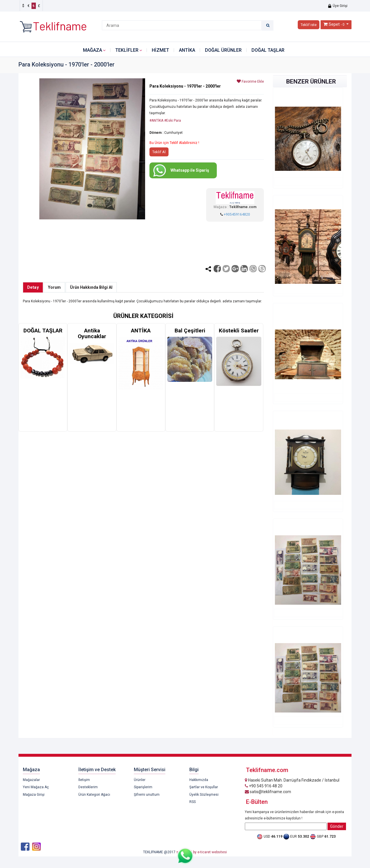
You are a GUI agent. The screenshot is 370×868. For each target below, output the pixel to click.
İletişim (84, 780)
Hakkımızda (199, 780)
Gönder (337, 826)
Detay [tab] (33, 287)
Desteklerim (88, 787)
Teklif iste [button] (309, 25)
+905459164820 (237, 214)
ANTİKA (187, 50)
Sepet (334, 24)
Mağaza (92, 50)
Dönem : (156, 133)
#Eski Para (173, 121)
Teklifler (127, 50)
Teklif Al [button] (159, 152)
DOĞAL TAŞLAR (268, 50)
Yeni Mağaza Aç (36, 787)
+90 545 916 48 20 (264, 786)
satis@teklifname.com (268, 792)
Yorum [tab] (54, 287)
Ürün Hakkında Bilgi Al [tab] (91, 287)
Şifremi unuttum (147, 795)
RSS (193, 802)
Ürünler (140, 780)
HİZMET (160, 50)
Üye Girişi (337, 6)
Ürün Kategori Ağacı (94, 795)
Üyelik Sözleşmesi (204, 795)
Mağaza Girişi (34, 795)
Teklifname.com (243, 207)
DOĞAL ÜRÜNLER (223, 50)
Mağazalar (31, 780)
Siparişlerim (143, 787)
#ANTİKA (156, 121)
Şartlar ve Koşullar (204, 787)
